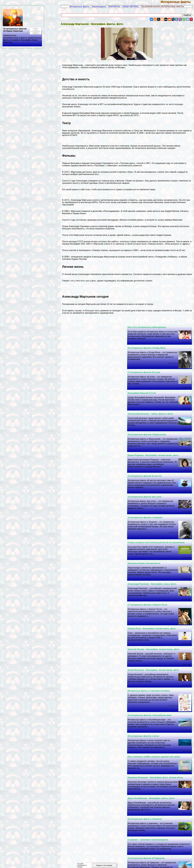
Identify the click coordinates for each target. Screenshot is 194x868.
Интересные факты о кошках (146, 819)
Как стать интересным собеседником (150, 327)
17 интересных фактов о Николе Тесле (88, 460)
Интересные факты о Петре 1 (83, 695)
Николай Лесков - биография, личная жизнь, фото (94, 483)
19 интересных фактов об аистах (85, 393)
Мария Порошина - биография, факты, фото (91, 674)
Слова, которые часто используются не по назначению (160, 439)
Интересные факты (177, 2)
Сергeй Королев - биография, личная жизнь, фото (94, 840)
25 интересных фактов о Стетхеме (149, 736)
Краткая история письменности (84, 439)
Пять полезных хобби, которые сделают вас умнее (157, 549)
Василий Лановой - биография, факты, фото (91, 736)
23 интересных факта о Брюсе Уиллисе (151, 612)
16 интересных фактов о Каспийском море (153, 529)
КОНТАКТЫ (114, 7)
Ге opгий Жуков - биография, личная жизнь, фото (94, 632)
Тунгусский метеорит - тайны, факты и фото (154, 372)
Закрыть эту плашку (104, 865)
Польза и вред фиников (81, 612)
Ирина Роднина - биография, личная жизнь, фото (157, 393)
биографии (85, 113)
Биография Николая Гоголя (82, 352)
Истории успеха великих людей (147, 632)
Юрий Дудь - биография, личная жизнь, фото (92, 715)
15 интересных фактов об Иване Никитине (22, 36)
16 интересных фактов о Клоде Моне (87, 327)
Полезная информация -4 (155, 863)
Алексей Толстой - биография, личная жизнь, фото (94, 757)
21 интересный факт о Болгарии (85, 653)
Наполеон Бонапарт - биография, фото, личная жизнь (96, 549)
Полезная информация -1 (74, 863)
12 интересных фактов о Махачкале (149, 798)
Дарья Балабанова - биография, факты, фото (155, 570)
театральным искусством (138, 96)
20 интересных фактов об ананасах (86, 819)
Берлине (110, 229)
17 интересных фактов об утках (147, 352)
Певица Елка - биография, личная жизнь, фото (155, 483)
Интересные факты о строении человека (89, 504)
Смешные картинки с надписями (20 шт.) (152, 777)
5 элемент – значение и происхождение (151, 591)
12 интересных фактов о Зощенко (86, 414)
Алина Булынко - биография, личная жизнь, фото (157, 504)
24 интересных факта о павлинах (85, 570)
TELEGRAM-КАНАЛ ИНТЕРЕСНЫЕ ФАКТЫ (162, 7)
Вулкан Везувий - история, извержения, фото (92, 777)
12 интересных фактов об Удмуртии (87, 591)
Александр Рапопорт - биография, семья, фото (155, 460)
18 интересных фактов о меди (147, 840)
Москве (178, 311)
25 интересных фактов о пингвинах (86, 798)
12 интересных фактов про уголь (148, 414)
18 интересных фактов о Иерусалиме (87, 372)
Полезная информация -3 (128, 863)
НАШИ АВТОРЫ (130, 7)
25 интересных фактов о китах (84, 529)
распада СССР (76, 242)
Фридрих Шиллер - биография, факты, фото (154, 653)
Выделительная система (144, 715)
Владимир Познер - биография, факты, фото (154, 674)
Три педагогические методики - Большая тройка (156, 757)
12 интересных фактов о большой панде (152, 695)
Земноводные (99, 7)
